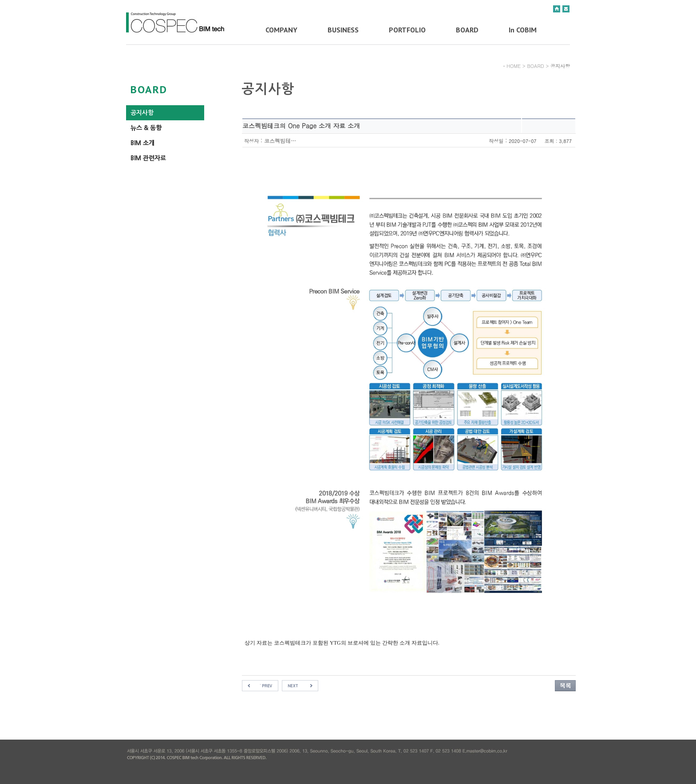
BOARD (467, 30)
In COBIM (523, 30)
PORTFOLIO (407, 30)
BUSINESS (343, 30)
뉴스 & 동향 (146, 128)
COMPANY (281, 30)
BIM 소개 (142, 143)
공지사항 (142, 113)
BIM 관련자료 (148, 158)
